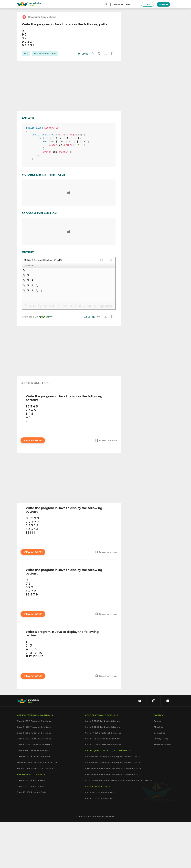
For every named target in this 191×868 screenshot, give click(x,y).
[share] (106, 54)
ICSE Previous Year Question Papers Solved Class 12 (113, 809)
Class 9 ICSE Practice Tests (31, 832)
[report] (112, 54)
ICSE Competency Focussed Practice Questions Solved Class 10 (119, 826)
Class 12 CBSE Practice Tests (100, 844)
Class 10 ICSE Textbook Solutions (34, 791)
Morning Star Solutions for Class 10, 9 (37, 814)
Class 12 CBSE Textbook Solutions (103, 791)
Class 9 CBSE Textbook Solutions (103, 773)
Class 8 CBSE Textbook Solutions (103, 767)
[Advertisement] (69, 86)
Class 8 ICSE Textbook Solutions (34, 779)
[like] (92, 54)
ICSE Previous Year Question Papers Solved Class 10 (113, 803)
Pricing (157, 767)
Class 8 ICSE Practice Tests (31, 826)
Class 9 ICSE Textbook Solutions (34, 785)
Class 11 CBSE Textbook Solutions (103, 785)
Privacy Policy (161, 785)
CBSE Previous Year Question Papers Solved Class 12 (113, 820)
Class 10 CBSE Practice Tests (100, 838)
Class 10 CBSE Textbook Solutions (103, 779)
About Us (159, 773)
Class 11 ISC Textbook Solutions (33, 797)
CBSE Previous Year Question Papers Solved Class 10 (113, 815)
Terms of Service (163, 791)
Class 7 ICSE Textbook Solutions (34, 773)
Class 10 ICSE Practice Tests (32, 838)
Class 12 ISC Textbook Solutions (34, 802)
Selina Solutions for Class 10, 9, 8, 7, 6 (37, 808)
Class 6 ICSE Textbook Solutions (34, 767)
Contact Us (159, 779)
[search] (106, 5)
